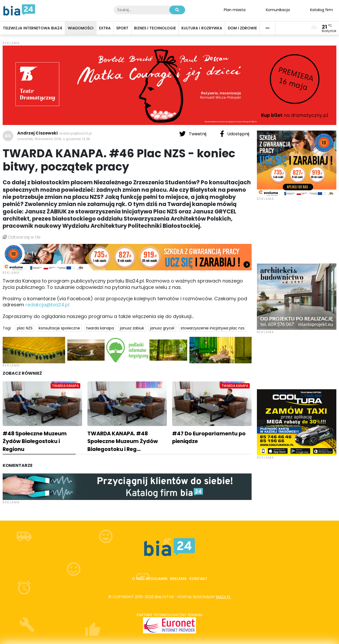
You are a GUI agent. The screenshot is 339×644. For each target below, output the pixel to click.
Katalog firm (322, 10)
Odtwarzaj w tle (22, 237)
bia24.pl (223, 597)
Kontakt (198, 579)
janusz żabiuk (132, 328)
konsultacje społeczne (59, 328)
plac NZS (25, 328)
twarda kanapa (100, 328)
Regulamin (157, 579)
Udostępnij (235, 134)
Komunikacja (278, 10)
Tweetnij (193, 134)
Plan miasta (235, 10)
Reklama (178, 579)
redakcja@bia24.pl (75, 133)
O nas (138, 579)
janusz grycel (162, 328)
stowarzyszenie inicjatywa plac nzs (213, 328)
